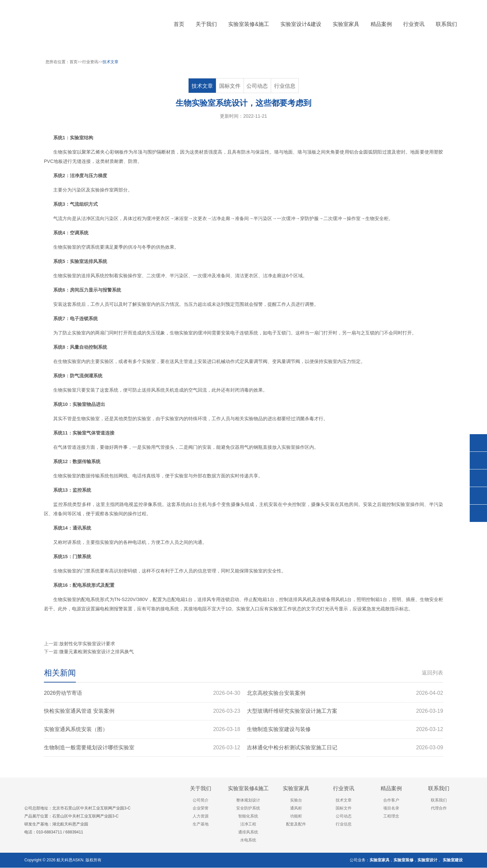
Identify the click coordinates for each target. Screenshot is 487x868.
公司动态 (257, 86)
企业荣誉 (201, 809)
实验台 (296, 801)
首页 (179, 24)
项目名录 (391, 809)
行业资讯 (90, 62)
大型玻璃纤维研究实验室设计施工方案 (345, 711)
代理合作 (439, 809)
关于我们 (201, 789)
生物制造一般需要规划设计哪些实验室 (142, 748)
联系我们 (439, 789)
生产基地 (201, 825)
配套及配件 (296, 825)
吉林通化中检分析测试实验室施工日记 (345, 748)
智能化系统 (248, 817)
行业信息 (285, 86)
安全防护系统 (248, 809)
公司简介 (201, 801)
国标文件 (230, 86)
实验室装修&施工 (248, 789)
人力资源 (201, 817)
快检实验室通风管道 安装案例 (142, 711)
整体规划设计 (248, 801)
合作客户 (391, 801)
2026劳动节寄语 (142, 693)
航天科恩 (64, 860)
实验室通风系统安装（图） (142, 730)
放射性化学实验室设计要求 (87, 644)
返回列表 (432, 673)
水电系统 (248, 841)
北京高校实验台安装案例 (345, 693)
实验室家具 (296, 789)
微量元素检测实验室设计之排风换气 (96, 652)
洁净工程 (248, 825)
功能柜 (296, 817)
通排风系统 (248, 833)
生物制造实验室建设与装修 (345, 730)
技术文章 (110, 62)
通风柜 (296, 809)
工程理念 (391, 817)
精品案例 (391, 789)
